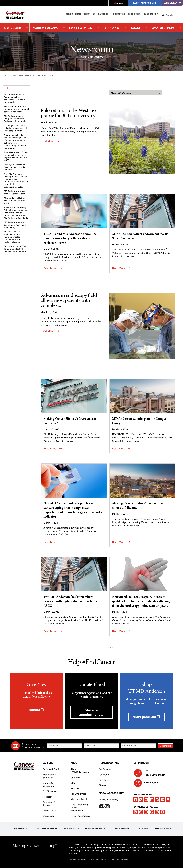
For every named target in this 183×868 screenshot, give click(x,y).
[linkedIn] (157, 800)
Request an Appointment (145, 3)
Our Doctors (134, 14)
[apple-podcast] (135, 812)
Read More (50, 141)
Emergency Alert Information (97, 828)
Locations (104, 775)
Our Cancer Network (143, 828)
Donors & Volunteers (81, 28)
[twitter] (141, 800)
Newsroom (76, 788)
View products (146, 717)
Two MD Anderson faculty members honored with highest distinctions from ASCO (16, 156)
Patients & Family (12, 28)
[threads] (168, 800)
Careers (104, 14)
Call (157, 773)
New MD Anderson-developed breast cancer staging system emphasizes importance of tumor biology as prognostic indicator (16, 180)
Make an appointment (91, 712)
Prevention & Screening (45, 28)
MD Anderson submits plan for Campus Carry (14, 193)
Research (135, 28)
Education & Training (163, 28)
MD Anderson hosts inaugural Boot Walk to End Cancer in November (16, 119)
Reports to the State (71, 828)
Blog (73, 783)
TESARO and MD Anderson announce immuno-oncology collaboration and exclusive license (14, 237)
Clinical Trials (74, 14)
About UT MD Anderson (80, 771)
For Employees (78, 794)
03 (7, 88)
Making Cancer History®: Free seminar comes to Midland (15, 167)
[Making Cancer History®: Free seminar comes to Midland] (142, 487)
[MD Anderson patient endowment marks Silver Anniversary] (142, 218)
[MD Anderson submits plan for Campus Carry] (142, 402)
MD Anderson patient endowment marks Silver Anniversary (16, 225)
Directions (104, 780)
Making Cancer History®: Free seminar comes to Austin (15, 201)
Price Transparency (80, 816)
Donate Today (172, 3)
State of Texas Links (122, 828)
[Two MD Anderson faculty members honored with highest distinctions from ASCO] (74, 583)
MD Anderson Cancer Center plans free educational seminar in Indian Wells (15, 99)
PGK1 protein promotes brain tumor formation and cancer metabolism (16, 109)
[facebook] (135, 800)
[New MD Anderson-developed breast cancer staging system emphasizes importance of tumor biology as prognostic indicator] (74, 491)
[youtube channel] (146, 800)
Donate (37, 710)
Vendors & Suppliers (163, 828)
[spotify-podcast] (141, 812)
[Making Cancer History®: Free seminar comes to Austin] (74, 402)
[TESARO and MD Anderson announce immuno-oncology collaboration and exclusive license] (74, 220)
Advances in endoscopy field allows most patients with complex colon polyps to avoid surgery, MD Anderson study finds (16, 213)
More (108, 648)
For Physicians (111, 28)
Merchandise (79, 799)
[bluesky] (163, 800)
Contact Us (119, 14)
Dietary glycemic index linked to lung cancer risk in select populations (16, 128)
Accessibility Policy (108, 800)
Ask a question (150, 784)
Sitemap (103, 785)
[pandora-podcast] (152, 812)
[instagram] (152, 800)
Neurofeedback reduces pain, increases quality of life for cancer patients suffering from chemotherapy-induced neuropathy (16, 142)
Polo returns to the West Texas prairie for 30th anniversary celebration (15, 249)
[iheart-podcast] (157, 812)
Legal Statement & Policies (47, 828)
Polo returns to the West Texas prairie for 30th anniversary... (70, 113)
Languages (150, 14)
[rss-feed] (163, 812)
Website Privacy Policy (21, 828)
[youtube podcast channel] (146, 812)
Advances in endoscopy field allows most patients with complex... (69, 301)
